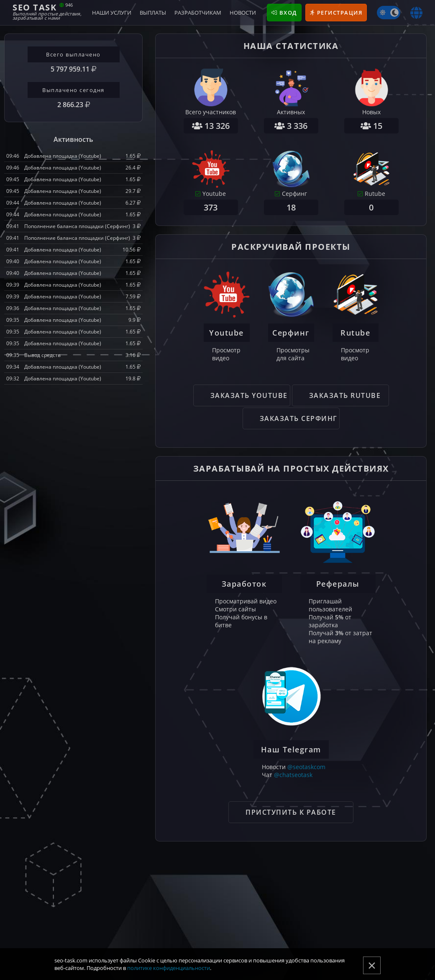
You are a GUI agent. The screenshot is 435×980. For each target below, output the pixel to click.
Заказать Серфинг (299, 418)
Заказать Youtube (249, 395)
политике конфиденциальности (169, 968)
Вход (284, 13)
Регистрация (336, 13)
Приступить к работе (291, 812)
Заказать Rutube (345, 395)
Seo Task (47, 11)
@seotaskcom (306, 767)
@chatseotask (293, 775)
